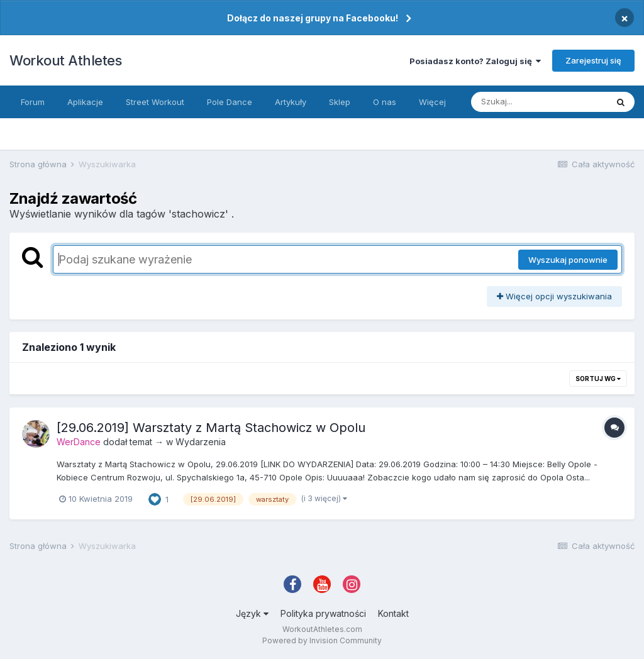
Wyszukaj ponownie (568, 260)
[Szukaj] (539, 102)
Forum (33, 102)
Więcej (432, 102)
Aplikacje (85, 102)
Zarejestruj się (593, 60)
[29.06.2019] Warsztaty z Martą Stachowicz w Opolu (211, 428)
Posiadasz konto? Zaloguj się (475, 61)
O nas (385, 102)
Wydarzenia (201, 442)
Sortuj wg (598, 379)
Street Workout (155, 102)
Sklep (340, 102)
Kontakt (393, 613)
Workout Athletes (65, 60)
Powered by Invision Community (322, 640)
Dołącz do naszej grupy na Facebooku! (313, 18)
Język (252, 613)
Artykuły (291, 102)
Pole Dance (230, 102)
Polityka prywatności (323, 613)
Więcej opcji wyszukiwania (554, 296)
